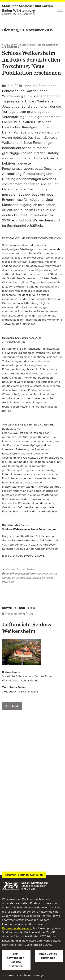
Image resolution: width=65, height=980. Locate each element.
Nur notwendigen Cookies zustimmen (16, 960)
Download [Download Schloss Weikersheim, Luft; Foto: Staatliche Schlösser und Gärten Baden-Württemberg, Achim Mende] (11, 706)
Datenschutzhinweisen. (17, 928)
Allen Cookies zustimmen (48, 956)
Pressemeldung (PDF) (19, 614)
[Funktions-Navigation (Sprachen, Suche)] (60, 10)
